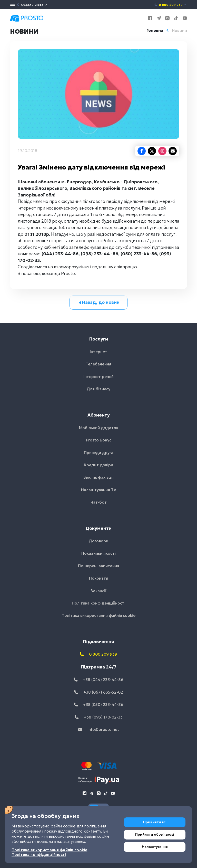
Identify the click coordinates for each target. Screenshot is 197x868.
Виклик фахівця (98, 477)
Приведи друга (99, 453)
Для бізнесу (98, 389)
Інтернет (98, 352)
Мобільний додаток (99, 428)
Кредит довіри (98, 465)
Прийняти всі (155, 822)
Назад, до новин (99, 302)
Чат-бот (99, 502)
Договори (98, 541)
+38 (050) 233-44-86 (99, 705)
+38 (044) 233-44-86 (98, 680)
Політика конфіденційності (99, 603)
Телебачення (98, 364)
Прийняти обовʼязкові (155, 834)
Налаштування (155, 847)
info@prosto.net (99, 729)
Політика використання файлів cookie (98, 615)
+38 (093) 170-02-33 (99, 717)
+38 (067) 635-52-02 (98, 692)
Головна (155, 30)
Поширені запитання (99, 566)
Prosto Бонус (99, 440)
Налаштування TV (99, 490)
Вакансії (98, 591)
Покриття (99, 578)
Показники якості (98, 553)
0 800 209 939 (170, 5)
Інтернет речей (98, 377)
